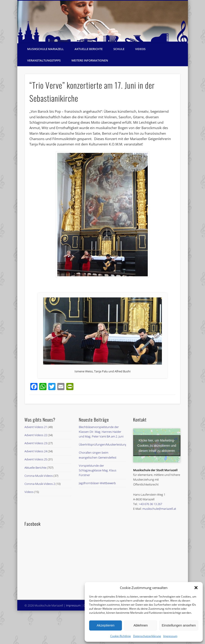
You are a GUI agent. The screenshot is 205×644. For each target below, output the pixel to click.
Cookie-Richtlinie (121, 636)
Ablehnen (140, 625)
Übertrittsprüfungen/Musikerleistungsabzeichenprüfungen (117, 444)
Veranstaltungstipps (44, 60)
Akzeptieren (105, 625)
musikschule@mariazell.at (159, 509)
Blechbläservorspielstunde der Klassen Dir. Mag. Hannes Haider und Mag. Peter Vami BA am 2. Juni (101, 432)
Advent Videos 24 (36, 451)
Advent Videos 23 (36, 443)
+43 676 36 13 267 (151, 504)
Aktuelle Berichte (89, 49)
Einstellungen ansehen (179, 625)
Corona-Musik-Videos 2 (40, 484)
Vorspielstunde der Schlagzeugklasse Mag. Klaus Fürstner (98, 470)
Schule (119, 49)
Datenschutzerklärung (147, 636)
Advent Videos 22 (36, 435)
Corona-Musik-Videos (39, 476)
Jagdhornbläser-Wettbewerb (97, 483)
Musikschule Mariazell (45, 49)
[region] (103, 22)
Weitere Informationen (90, 60)
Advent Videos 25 (36, 459)
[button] (196, 588)
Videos (140, 49)
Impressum (170, 636)
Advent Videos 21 (36, 427)
